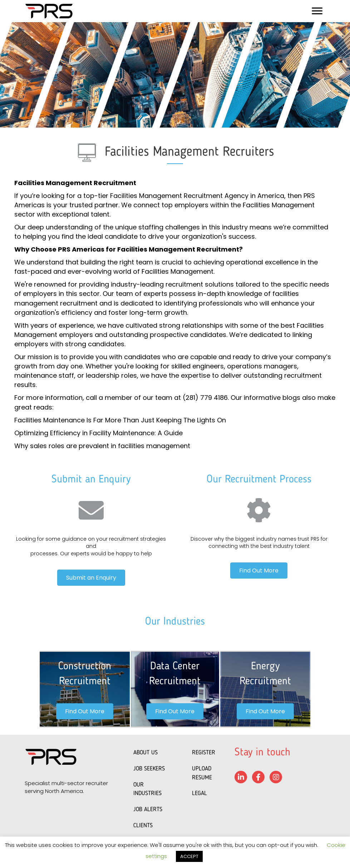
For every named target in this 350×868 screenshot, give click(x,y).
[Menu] (317, 11)
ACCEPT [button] (189, 856)
